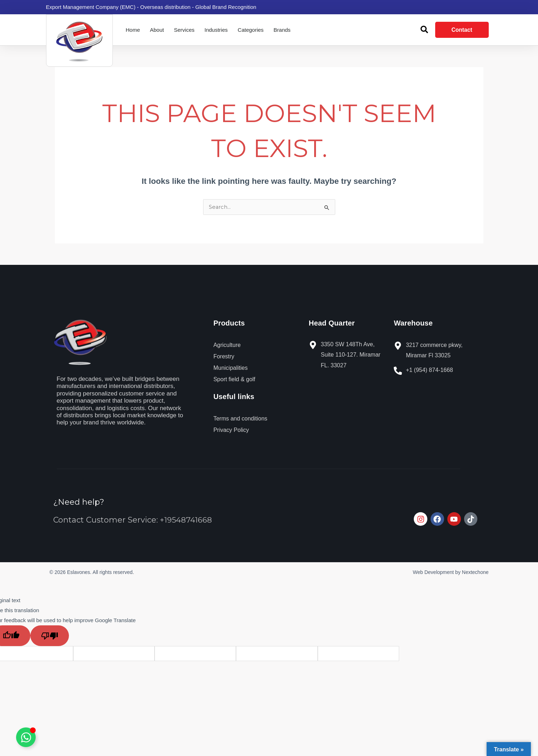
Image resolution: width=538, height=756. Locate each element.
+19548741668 (186, 520)
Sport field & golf (234, 380)
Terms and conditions (240, 419)
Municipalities (231, 368)
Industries (216, 30)
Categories (251, 30)
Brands (282, 30)
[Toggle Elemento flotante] (26, 737)
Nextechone (475, 573)
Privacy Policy (231, 430)
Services (184, 30)
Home (133, 30)
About (157, 30)
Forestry (224, 357)
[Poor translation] (50, 636)
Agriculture (227, 345)
